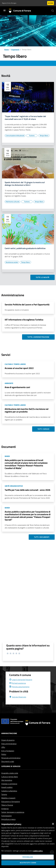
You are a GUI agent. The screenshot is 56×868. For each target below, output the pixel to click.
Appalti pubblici (7, 787)
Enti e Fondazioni (8, 751)
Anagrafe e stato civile (10, 773)
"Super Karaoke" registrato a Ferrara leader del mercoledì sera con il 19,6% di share (25, 118)
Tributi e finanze (7, 805)
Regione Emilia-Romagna (9, 3)
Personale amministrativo (11, 758)
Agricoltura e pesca (8, 819)
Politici (4, 754)
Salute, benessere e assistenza (13, 812)
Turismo (4, 794)
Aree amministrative (9, 744)
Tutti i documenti (42, 537)
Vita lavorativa (7, 780)
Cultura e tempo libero (10, 777)
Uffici (3, 747)
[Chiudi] (53, 823)
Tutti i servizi (43, 429)
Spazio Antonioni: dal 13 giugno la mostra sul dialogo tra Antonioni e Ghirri (25, 184)
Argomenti (15, 50)
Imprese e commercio (9, 784)
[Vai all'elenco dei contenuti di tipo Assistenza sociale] (12, 262)
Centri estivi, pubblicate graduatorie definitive (25, 248)
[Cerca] (53, 11)
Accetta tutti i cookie (28, 863)
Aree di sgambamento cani (17, 387)
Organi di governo (8, 740)
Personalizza (28, 857)
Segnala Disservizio (18, 697)
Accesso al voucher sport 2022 (19, 368)
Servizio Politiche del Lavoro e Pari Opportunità (27, 304)
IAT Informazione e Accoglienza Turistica (24, 320)
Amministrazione (9, 733)
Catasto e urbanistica (9, 791)
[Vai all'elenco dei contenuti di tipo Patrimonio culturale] (13, 202)
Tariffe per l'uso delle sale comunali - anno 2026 (27, 490)
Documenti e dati (8, 761)
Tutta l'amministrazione (38, 337)
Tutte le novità (43, 277)
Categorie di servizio (11, 766)
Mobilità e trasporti (8, 798)
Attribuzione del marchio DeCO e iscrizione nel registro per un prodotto (27, 410)
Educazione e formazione (11, 801)
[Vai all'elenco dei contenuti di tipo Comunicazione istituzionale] (15, 136)
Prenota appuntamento (19, 687)
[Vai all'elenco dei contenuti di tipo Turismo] (32, 136)
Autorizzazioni (6, 816)
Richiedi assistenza (18, 683)
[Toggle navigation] (4, 10)
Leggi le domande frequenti (21, 680)
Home (6, 50)
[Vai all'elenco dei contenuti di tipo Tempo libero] (44, 136)
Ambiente (5, 809)
